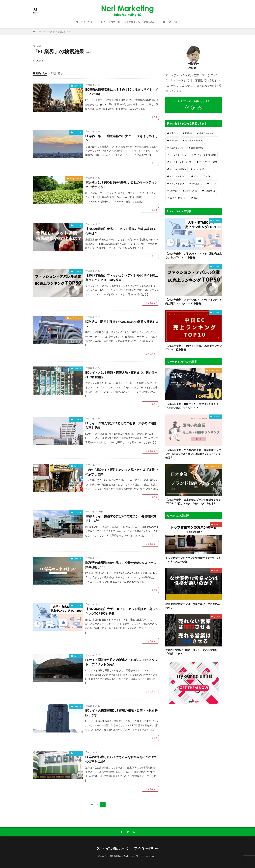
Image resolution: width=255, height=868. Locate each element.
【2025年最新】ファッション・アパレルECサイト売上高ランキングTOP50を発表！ (122, 278)
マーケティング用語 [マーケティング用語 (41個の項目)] (205, 155)
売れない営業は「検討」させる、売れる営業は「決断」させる (191, 652)
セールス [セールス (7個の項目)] (199, 169)
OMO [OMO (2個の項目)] (174, 191)
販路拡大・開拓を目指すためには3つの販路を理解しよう (122, 324)
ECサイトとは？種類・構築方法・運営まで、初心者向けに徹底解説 (121, 375)
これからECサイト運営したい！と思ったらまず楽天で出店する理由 (121, 472)
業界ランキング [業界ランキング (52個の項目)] (208, 133)
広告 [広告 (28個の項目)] (174, 140)
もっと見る (150, 117)
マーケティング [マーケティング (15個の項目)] (208, 162)
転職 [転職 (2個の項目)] (188, 133)
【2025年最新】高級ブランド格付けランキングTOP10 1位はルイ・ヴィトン (192, 406)
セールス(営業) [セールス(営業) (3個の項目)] (178, 169)
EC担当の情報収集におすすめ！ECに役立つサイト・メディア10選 (122, 92)
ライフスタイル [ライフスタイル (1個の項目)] (178, 155)
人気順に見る (56, 73)
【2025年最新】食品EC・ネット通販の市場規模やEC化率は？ (121, 231)
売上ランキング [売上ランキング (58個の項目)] (194, 140)
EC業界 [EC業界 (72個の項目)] (210, 191)
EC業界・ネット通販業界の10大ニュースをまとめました (122, 138)
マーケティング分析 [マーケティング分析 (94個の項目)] (181, 162)
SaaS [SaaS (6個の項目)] (213, 184)
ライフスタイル (132, 22)
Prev (91, 804)
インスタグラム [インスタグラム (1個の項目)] (202, 176)
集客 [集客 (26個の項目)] (174, 133)
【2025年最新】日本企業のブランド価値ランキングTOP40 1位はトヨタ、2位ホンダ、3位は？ (193, 502)
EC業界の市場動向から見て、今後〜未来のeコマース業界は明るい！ (121, 565)
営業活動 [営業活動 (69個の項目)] (197, 148)
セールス (101, 22)
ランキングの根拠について (112, 848)
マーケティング (84, 22)
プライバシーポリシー (145, 848)
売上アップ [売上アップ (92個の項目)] (177, 148)
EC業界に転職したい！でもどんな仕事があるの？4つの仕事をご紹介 (121, 759)
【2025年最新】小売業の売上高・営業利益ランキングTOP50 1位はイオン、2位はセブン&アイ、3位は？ (193, 454)
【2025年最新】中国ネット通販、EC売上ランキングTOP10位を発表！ (194, 348)
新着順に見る (40, 73)
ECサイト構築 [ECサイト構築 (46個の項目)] (178, 198)
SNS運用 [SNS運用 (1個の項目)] (197, 184)
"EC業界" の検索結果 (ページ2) (61, 32)
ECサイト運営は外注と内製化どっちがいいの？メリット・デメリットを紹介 (121, 662)
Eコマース (115, 22)
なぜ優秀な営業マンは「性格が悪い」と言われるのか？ (193, 606)
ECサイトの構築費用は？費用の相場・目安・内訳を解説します (121, 713)
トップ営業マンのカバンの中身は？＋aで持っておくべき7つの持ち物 (193, 560)
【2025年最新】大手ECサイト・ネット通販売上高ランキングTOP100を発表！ (122, 611)
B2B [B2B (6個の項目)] (197, 198)
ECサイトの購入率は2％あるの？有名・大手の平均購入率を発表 (121, 425)
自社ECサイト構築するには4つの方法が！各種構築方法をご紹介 (121, 518)
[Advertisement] (194, 761)
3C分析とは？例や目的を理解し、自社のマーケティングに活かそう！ (121, 185)
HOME (39, 32)
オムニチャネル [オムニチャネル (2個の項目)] (178, 176)
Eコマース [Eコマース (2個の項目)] (191, 191)
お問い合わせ (151, 22)
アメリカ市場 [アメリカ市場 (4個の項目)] (177, 184)
